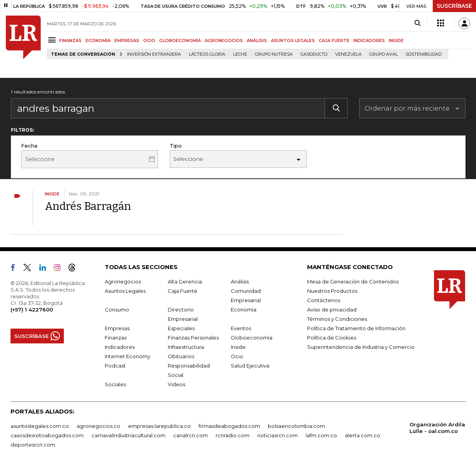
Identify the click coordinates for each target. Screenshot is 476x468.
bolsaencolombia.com (296, 426)
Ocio (237, 356)
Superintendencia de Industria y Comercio (361, 347)
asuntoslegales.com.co (40, 426)
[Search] (417, 23)
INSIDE (396, 40)
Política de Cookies (332, 338)
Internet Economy (127, 356)
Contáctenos (324, 300)
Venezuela (348, 54)
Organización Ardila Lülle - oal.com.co (437, 428)
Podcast (115, 366)
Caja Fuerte (183, 291)
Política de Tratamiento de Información (356, 328)
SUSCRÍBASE (454, 6)
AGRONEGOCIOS (224, 40)
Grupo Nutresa (274, 54)
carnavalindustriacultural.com (128, 435)
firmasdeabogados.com (229, 426)
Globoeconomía (252, 338)
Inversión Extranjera (154, 54)
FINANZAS (70, 40)
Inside (238, 347)
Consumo (117, 310)
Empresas (117, 328)
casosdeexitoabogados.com (47, 435)
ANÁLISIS (257, 40)
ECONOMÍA (98, 40)
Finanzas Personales (193, 338)
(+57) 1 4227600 (32, 310)
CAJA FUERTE (334, 40)
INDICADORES (369, 40)
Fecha (29, 146)
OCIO (149, 40)
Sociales (115, 384)
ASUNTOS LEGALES (293, 40)
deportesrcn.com (33, 445)
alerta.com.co (363, 435)
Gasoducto (314, 54)
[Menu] (53, 40)
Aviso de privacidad (332, 310)
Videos (177, 384)
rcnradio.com (233, 435)
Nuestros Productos (332, 291)
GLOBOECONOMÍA (180, 40)
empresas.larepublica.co (159, 426)
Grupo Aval (384, 54)
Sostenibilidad (423, 54)
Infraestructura (186, 347)
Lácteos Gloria (207, 54)
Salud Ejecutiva (250, 366)
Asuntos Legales (125, 291)
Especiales (181, 328)
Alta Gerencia (185, 282)
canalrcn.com (191, 435)
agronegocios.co (98, 426)
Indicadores (120, 347)
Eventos (241, 328)
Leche (240, 54)
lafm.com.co (321, 435)
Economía (244, 310)
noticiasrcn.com (278, 435)
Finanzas (116, 338)
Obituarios (181, 356)
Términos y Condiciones (337, 319)
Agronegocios (123, 282)
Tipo (176, 146)
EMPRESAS (127, 40)
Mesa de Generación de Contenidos (353, 282)
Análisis (240, 282)
